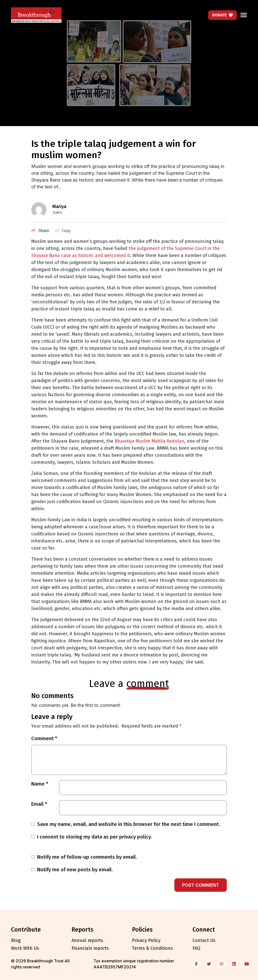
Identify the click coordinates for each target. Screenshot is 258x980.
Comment (44, 738)
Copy (63, 231)
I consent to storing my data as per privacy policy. (94, 837)
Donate (222, 15)
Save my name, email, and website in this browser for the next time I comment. (128, 824)
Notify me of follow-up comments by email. (87, 857)
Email (39, 804)
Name (40, 784)
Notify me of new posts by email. (75, 870)
